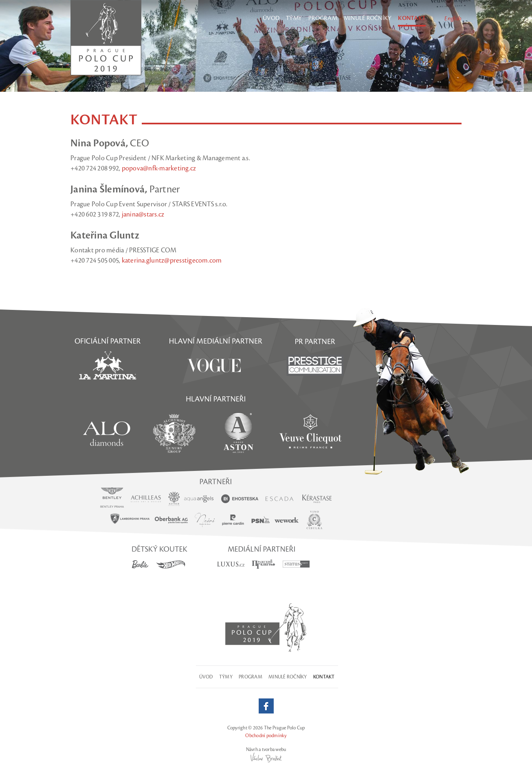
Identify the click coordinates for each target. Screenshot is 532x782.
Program (323, 18)
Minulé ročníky (368, 18)
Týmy (294, 18)
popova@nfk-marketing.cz (159, 168)
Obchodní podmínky (266, 736)
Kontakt (412, 18)
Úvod (271, 18)
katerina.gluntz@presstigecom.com (172, 261)
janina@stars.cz (143, 214)
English (453, 19)
